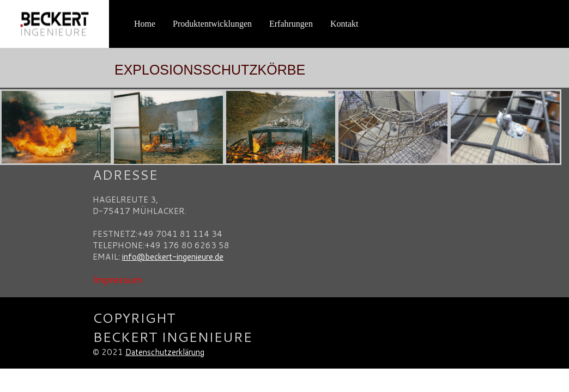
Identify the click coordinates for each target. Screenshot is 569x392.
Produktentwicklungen (212, 24)
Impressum (117, 279)
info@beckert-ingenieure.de (173, 257)
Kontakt (344, 24)
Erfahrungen (291, 24)
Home (145, 24)
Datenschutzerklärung (165, 352)
